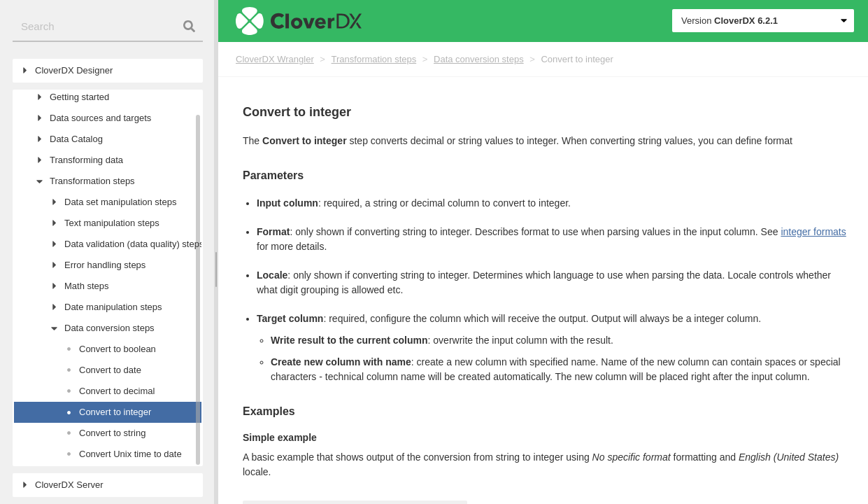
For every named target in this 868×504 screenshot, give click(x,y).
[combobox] (108, 27)
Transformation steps (374, 59)
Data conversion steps (479, 59)
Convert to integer (577, 59)
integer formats (813, 232)
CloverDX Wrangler (275, 59)
